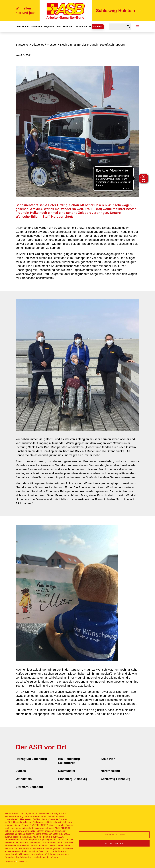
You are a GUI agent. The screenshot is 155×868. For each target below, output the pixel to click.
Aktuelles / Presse (44, 45)
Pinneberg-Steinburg (73, 779)
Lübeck (21, 771)
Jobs (59, 27)
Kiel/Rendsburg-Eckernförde (70, 761)
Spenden (98, 27)
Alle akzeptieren (114, 843)
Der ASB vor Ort (83, 27)
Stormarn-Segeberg (29, 787)
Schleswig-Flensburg (116, 779)
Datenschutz (10, 861)
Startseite (22, 45)
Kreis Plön (108, 759)
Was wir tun (23, 27)
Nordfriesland (110, 771)
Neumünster (67, 771)
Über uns (68, 27)
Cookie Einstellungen (114, 835)
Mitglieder (49, 27)
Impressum (22, 861)
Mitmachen (36, 27)
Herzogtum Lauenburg (31, 759)
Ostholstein (24, 779)
